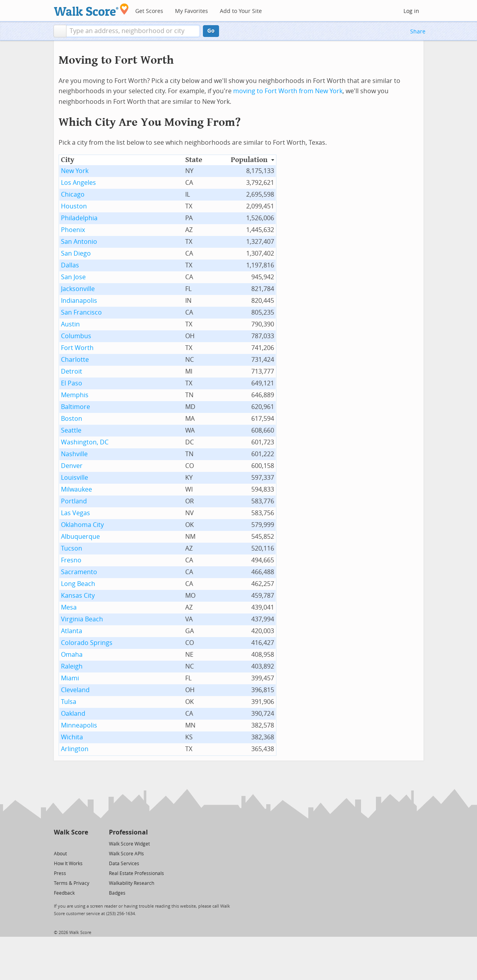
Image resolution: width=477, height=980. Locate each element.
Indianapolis (79, 301)
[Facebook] (71, 843)
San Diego (76, 253)
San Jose (73, 277)
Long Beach (78, 584)
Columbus (76, 336)
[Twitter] (58, 843)
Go (211, 31)
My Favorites (192, 11)
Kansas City (78, 596)
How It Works (68, 864)
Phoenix (73, 230)
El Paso (72, 383)
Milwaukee (76, 489)
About (60, 854)
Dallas (70, 265)
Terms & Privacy (72, 883)
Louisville (75, 478)
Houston (74, 206)
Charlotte (75, 360)
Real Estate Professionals (136, 873)
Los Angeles (78, 183)
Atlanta (72, 631)
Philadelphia (79, 218)
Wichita (72, 737)
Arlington (75, 749)
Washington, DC (85, 442)
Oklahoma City (82, 525)
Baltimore (76, 407)
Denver (72, 466)
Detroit (72, 371)
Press (60, 873)
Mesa (69, 607)
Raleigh (72, 666)
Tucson (72, 548)
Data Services (124, 864)
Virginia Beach (82, 619)
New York (75, 171)
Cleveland (75, 690)
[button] (60, 31)
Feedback (64, 893)
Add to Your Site (241, 11)
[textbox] (133, 31)
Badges (117, 893)
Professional (128, 832)
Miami (70, 678)
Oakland (73, 714)
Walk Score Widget (129, 844)
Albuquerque (80, 537)
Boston (72, 419)
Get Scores (149, 11)
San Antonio (79, 242)
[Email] (83, 843)
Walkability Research (132, 883)
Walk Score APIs (126, 854)
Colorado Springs (87, 643)
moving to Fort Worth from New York (288, 91)
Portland (74, 501)
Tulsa (69, 702)
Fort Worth (77, 348)
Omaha (72, 655)
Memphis (75, 395)
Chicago (73, 194)
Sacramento (79, 572)
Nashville (74, 454)
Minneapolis (79, 725)
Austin (70, 324)
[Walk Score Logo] (91, 10)
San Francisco (81, 312)
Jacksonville (78, 289)
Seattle (71, 430)
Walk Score (71, 832)
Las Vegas (76, 513)
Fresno (71, 560)
